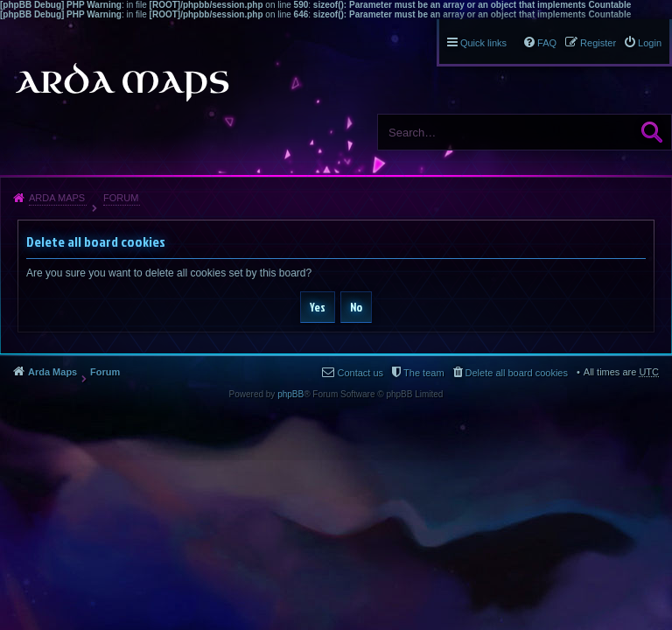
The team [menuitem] (423, 373)
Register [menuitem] (598, 43)
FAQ (547, 43)
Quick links (483, 43)
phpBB (290, 394)
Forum (121, 198)
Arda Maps (57, 198)
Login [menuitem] (650, 43)
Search (652, 132)
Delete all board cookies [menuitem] (517, 373)
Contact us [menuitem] (360, 373)
